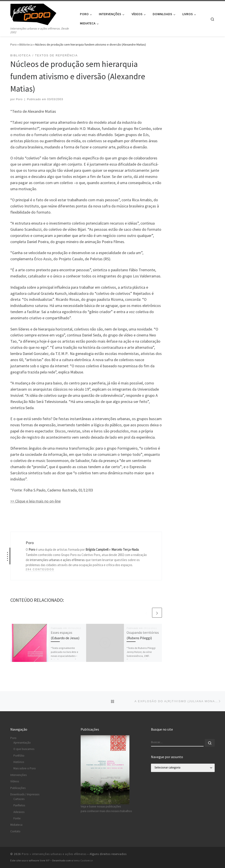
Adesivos (19, 812)
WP (48, 861)
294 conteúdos (40, 569)
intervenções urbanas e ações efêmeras (57, 560)
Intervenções (18, 775)
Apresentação (22, 743)
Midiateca (16, 825)
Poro (14, 44)
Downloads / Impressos (25, 794)
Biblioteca (26, 44)
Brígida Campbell (97, 549)
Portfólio (19, 756)
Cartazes (19, 799)
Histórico (19, 762)
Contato (15, 831)
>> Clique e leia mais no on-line (35, 501)
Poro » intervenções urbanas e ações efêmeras (54, 854)
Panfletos (19, 805)
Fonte (17, 818)
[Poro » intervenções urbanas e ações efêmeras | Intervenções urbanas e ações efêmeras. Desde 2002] (38, 14)
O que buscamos (24, 749)
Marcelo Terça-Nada (125, 549)
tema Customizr (83, 861)
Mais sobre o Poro (25, 768)
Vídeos (15, 781)
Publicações (18, 788)
